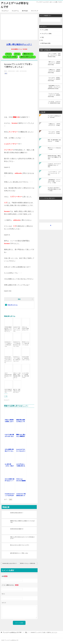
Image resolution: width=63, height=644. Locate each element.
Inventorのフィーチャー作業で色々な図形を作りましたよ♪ (17, 359)
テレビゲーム (15, 11)
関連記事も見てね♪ (13, 305)
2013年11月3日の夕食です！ (17, 513)
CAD (11, 499)
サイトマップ (35, 11)
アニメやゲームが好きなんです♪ (54, 117)
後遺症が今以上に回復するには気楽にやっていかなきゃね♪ (22, 522)
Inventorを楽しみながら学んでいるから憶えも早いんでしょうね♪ (8, 360)
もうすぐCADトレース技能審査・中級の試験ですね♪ (26, 375)
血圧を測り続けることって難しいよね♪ (19, 553)
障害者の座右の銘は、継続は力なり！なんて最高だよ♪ (54, 157)
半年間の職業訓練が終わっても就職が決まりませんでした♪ (8, 329)
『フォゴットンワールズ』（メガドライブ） (54, 95)
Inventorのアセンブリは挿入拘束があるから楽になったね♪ (17, 344)
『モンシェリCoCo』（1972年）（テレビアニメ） (54, 55)
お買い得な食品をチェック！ (19, 44)
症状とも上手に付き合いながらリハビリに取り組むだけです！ (22, 538)
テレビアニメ (5, 11)
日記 (6, 73)
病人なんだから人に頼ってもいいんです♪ (20, 545)
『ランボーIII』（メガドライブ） (54, 102)
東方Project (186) (46, 43)
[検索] (51, 20)
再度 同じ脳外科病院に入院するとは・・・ (54, 140)
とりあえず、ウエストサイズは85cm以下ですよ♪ (54, 165)
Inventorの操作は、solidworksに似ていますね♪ (26, 358)
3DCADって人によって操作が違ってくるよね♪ (26, 343)
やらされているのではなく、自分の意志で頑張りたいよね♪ (54, 189)
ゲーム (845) (45, 30)
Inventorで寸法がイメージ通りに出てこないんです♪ (17, 329)
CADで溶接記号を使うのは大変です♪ (8, 391)
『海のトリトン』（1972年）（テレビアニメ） (54, 63)
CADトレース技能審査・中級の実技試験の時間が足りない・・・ (17, 376)
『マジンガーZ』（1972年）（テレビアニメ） (54, 79)
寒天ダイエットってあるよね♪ (54, 148)
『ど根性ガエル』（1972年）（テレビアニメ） (54, 71)
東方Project (25, 11)
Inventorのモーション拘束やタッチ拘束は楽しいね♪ (8, 344)
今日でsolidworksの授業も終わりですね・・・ (8, 375)
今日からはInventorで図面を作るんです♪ (25, 328)
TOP (12, 632)
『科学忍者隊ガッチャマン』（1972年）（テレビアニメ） (54, 87)
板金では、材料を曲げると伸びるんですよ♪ (17, 391)
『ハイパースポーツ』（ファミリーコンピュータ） (54, 173)
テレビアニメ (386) (46, 33)
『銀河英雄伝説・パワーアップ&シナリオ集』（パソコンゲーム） (54, 181)
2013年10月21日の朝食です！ (17, 529)
